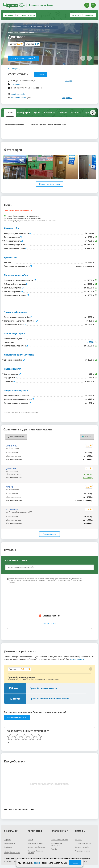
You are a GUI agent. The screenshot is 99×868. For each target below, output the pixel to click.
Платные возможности (60, 840)
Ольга (10, 487)
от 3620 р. (88, 474)
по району (89, 15)
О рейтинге (8, 847)
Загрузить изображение (36, 847)
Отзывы (31, 15)
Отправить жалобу (82, 847)
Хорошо (75, 863)
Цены (24, 15)
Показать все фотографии (49, 184)
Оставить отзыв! (50, 624)
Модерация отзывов (83, 851)
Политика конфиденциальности (12, 852)
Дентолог (11, 468)
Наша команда (9, 843)
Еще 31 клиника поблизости (23, 58)
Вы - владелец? (14, 69)
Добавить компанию (35, 843)
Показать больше (49, 534)
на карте (69, 81)
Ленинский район (18, 98)
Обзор (10, 113)
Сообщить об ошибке (83, 843)
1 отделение (16, 84)
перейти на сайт (18, 94)
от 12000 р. (88, 478)
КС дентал (12, 510)
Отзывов (31, 44)
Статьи (30, 840)
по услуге (76, 15)
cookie (37, 863)
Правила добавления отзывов (35, 852)
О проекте (8, 840)
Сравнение (50, 113)
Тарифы (54, 849)
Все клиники (12, 15)
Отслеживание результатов (57, 844)
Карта (86, 113)
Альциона (12, 446)
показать (40, 74)
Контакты (79, 840)
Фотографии (23, 113)
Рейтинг (75, 113)
